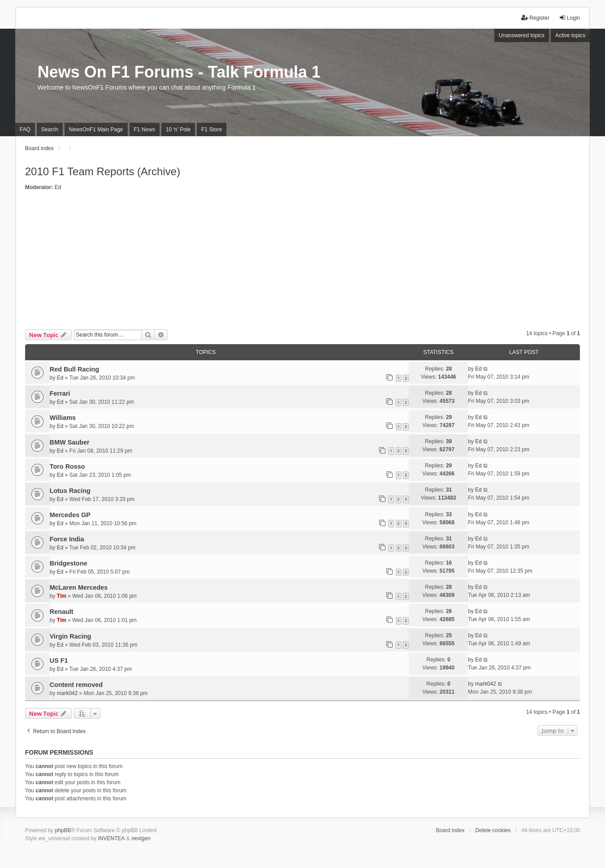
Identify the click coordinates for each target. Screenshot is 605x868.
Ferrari (60, 393)
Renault (62, 612)
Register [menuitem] (535, 18)
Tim (62, 596)
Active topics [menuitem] (570, 35)
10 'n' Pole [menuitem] (178, 130)
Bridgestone (69, 563)
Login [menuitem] (569, 18)
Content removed (76, 685)
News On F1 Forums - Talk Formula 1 (179, 72)
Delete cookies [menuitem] (493, 830)
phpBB (63, 830)
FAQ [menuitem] (25, 130)
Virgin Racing (71, 636)
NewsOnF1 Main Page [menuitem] (96, 130)
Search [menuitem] (50, 130)
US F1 (59, 661)
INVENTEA (112, 838)
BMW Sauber (70, 442)
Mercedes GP (70, 515)
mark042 (67, 693)
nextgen (141, 838)
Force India (67, 539)
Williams (63, 418)
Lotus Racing (70, 491)
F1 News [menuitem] (145, 130)
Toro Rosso (67, 466)
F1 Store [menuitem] (212, 130)
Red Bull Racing (74, 369)
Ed (58, 187)
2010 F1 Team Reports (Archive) (103, 171)
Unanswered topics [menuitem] (522, 35)
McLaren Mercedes (79, 587)
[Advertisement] (302, 262)
